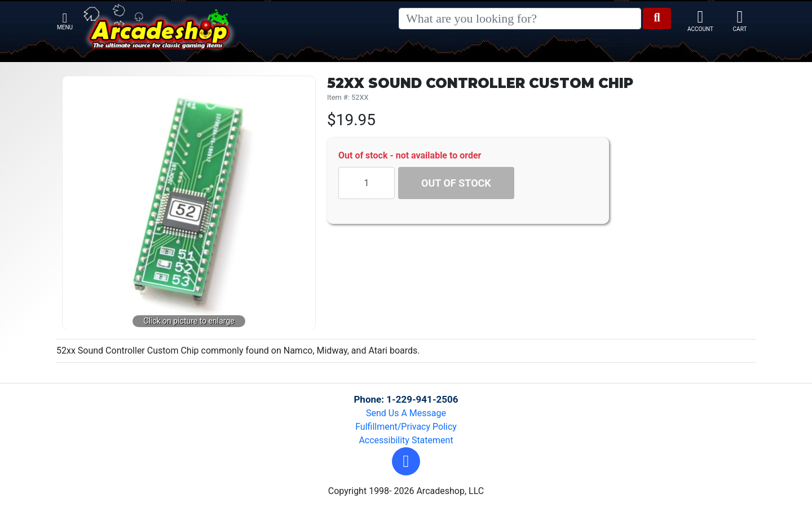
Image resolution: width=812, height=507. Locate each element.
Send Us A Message (406, 413)
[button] (406, 461)
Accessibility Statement (406, 440)
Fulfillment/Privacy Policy (406, 427)
